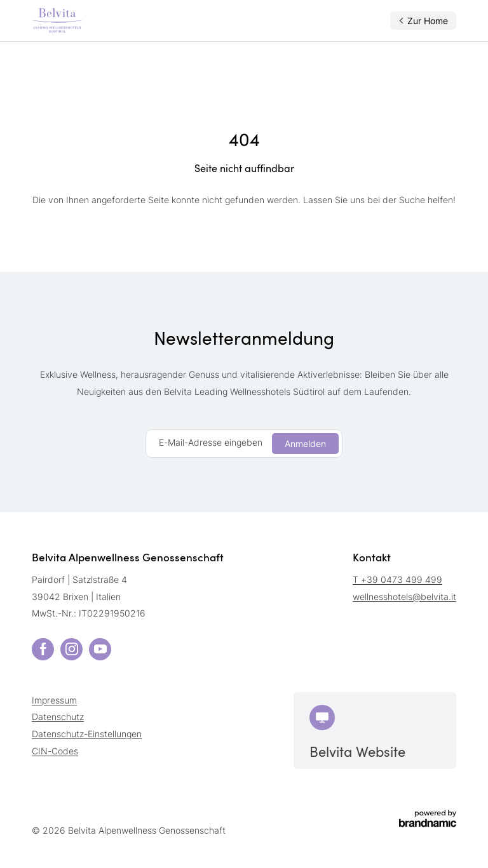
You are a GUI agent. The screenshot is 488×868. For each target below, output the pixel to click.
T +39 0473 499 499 (397, 579)
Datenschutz (58, 717)
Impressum (54, 700)
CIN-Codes (55, 751)
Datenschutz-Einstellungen (87, 734)
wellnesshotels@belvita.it (404, 597)
